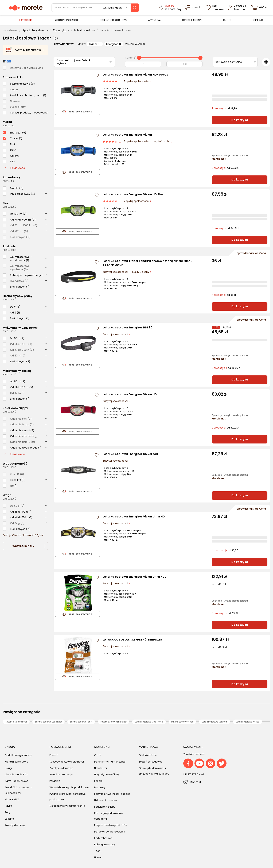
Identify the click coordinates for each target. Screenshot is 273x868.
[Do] (184, 64)
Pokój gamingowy (105, 845)
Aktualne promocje (61, 775)
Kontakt (196, 782)
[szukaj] (135, 8)
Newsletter (101, 768)
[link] (67, 20)
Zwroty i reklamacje (61, 768)
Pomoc (54, 755)
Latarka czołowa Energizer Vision (127, 135)
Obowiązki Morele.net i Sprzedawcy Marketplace (154, 771)
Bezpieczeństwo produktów (111, 825)
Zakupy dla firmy (15, 825)
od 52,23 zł (225, 168)
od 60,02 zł (225, 428)
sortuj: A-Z (8, 126)
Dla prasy (100, 787)
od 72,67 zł (226, 550)
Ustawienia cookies (106, 800)
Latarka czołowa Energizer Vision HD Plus (133, 194)
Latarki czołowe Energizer (114, 722)
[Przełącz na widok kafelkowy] (266, 62)
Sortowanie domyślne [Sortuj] (229, 62)
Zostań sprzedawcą (151, 762)
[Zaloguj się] (238, 8)
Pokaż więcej (15, 168)
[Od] (143, 64)
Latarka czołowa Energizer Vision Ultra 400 (135, 577)
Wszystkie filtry (23, 546)
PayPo (9, 806)
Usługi (8, 768)
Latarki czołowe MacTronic (149, 722)
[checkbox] (19, 84)
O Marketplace (148, 755)
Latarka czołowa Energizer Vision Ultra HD (134, 517)
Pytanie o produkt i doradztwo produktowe (68, 797)
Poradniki (55, 781)
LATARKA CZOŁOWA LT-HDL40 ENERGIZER (132, 640)
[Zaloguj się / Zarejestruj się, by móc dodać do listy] (97, 76)
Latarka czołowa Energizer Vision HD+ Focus (135, 75)
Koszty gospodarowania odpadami (109, 816)
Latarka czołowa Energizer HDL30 (128, 327)
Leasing (9, 819)
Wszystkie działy (112, 8)
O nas (98, 755)
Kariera (98, 781)
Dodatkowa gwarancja (18, 755)
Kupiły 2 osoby (141, 272)
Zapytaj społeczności (137, 81)
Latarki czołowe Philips (248, 722)
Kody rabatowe (103, 838)
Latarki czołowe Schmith (215, 722)
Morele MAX (12, 799)
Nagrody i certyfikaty (107, 775)
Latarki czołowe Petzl (16, 722)
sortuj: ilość (9, 207)
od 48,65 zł (226, 368)
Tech (97, 851)
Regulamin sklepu (105, 807)
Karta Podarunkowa (17, 781)
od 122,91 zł (226, 613)
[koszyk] (260, 8)
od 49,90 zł (225, 109)
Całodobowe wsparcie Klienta (67, 806)
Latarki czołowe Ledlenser (48, 722)
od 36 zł (224, 295)
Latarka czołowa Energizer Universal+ (131, 454)
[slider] (139, 58)
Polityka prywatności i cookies (112, 794)
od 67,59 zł (225, 228)
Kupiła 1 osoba (162, 141)
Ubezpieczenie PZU (16, 775)
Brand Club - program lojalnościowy (18, 790)
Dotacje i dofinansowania (110, 832)
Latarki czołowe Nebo (182, 722)
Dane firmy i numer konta (110, 762)
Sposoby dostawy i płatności (67, 762)
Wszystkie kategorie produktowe (69, 787)
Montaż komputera (17, 762)
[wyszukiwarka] (95, 8)
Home (98, 857)
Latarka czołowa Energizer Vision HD (130, 394)
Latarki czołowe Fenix (81, 722)
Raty (8, 812)
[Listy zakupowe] (215, 8)
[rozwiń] (46, 193)
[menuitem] (67, 20)
